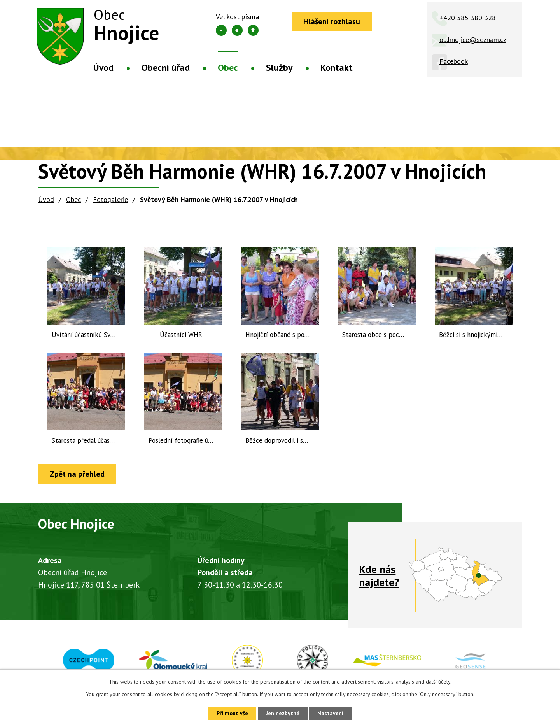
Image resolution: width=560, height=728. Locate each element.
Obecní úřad (166, 68)
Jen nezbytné (283, 713)
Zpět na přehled (77, 474)
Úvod (103, 68)
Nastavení (330, 713)
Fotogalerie (110, 199)
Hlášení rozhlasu (332, 21)
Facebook (454, 61)
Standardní (237, 30)
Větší (253, 30)
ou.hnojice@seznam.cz (473, 39)
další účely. (439, 682)
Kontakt (337, 68)
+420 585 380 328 (468, 18)
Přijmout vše (232, 713)
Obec (228, 68)
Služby (279, 68)
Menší (221, 30)
